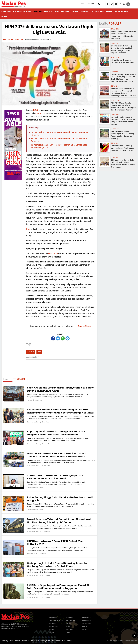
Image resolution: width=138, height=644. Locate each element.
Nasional (38, 11)
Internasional (98, 11)
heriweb (134, 641)
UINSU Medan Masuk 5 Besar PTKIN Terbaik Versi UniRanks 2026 (56, 543)
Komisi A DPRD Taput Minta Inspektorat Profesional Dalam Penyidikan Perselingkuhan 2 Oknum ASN (124, 92)
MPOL (36, 110)
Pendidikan (84, 11)
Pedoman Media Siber (30, 641)
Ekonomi (74, 11)
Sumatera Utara (24, 11)
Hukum (57, 11)
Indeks (4, 17)
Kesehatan (87, 617)
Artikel (85, 629)
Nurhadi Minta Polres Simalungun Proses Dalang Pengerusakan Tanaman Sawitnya (123, 135)
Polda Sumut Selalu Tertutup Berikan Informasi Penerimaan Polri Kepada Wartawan (123, 35)
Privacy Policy (46, 641)
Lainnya (125, 11)
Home (4, 11)
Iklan (64, 641)
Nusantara (48, 11)
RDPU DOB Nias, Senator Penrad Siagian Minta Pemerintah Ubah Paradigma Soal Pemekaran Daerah (124, 106)
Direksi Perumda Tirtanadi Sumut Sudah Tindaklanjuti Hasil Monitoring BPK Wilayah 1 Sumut (59, 521)
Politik (117, 11)
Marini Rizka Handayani (13, 39)
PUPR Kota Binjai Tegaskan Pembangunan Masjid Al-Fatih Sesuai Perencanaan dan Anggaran (59, 587)
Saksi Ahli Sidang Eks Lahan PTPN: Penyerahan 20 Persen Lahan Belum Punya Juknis (61, 389)
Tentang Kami (7, 641)
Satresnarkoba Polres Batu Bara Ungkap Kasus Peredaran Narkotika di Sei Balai (55, 477)
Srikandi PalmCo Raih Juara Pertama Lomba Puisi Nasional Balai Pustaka (61, 134)
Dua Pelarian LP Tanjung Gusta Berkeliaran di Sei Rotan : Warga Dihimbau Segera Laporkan (122, 49)
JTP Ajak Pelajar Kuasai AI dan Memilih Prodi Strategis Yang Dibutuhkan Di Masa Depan (123, 121)
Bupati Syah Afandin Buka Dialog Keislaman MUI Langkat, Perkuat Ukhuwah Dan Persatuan (56, 433)
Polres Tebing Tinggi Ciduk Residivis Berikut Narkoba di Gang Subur (60, 499)
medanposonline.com (120, 641)
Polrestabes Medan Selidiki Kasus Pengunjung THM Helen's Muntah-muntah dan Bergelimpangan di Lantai (61, 411)
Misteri (69, 623)
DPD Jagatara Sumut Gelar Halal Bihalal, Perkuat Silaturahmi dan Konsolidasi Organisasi (123, 163)
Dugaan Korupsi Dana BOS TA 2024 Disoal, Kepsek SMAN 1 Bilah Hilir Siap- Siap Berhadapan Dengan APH (124, 78)
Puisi (29, 229)
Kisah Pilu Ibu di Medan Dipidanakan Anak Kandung (123, 61)
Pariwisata (86, 620)
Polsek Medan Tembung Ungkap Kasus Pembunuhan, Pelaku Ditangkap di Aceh (123, 148)
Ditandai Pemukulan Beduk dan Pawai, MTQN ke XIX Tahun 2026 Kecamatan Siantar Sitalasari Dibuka (58, 455)
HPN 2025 (40, 113)
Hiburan (109, 11)
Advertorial (87, 623)
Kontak (70, 641)
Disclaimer (56, 641)
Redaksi (17, 641)
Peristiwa (12, 11)
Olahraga (65, 11)
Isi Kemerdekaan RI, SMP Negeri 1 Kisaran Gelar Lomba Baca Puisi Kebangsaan (59, 146)
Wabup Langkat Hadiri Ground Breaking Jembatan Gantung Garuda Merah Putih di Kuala (58, 565)
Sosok (68, 626)
